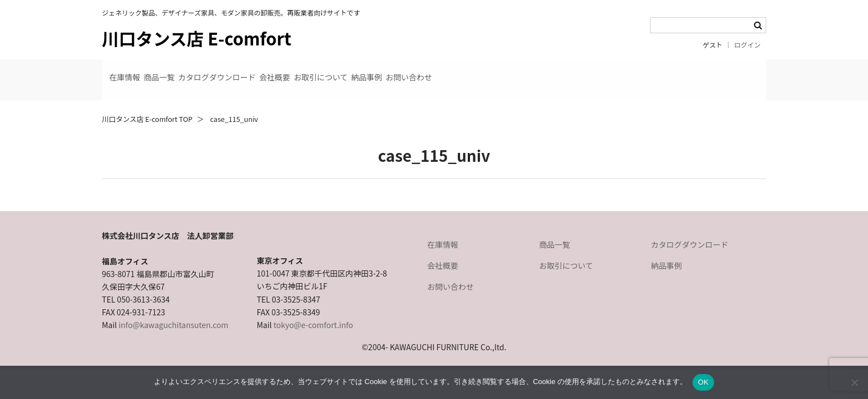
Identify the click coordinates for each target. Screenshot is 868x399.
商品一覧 (195, 71)
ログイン (747, 45)
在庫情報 (133, 71)
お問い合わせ (582, 71)
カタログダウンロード (280, 71)
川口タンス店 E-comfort (197, 38)
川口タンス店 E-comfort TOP (147, 101)
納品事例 (513, 71)
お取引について (439, 71)
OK (703, 382)
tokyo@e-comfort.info (313, 307)
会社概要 (365, 71)
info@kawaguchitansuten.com (173, 307)
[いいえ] (854, 382)
